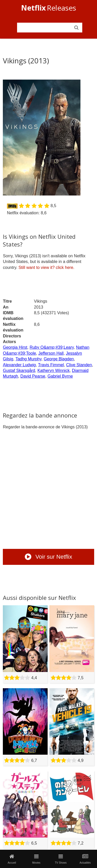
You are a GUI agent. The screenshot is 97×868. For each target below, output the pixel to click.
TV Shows (61, 859)
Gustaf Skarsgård (19, 371)
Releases (48, 8)
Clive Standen (79, 365)
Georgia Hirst (15, 347)
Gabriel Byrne (60, 376)
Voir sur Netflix (48, 557)
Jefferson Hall (51, 353)
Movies (36, 859)
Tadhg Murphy (28, 359)
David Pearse (33, 376)
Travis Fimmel (51, 365)
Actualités (85, 859)
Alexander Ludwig (19, 365)
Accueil (12, 859)
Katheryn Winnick (54, 371)
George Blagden (59, 359)
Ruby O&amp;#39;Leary (51, 347)
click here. (46, 267)
